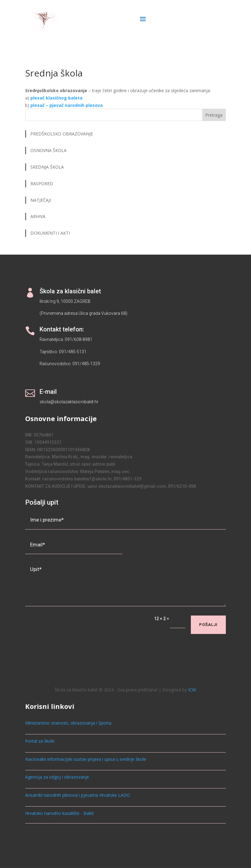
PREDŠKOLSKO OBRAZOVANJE (62, 134)
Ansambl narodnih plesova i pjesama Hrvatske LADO (78, 795)
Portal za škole (40, 741)
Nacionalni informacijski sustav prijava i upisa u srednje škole (86, 759)
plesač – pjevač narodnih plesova (67, 105)
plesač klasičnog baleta (56, 98)
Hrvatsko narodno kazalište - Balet (60, 813)
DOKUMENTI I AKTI (50, 233)
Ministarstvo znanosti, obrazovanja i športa (68, 723)
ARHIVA (38, 216)
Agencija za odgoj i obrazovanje (57, 777)
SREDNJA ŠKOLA (47, 167)
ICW (192, 690)
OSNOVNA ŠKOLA (48, 150)
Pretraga (214, 115)
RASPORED (42, 184)
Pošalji (208, 625)
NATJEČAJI (41, 200)
